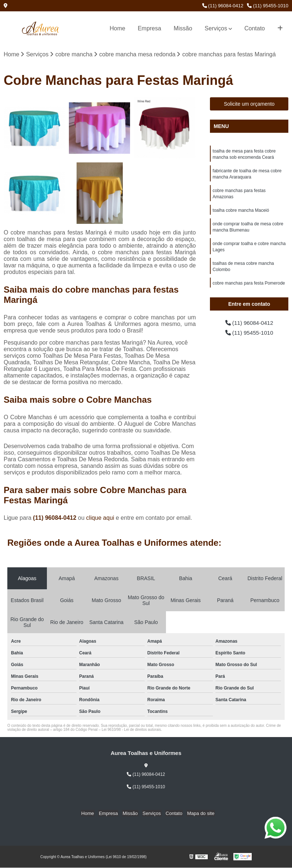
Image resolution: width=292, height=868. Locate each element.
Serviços (216, 28)
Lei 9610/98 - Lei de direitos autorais (131, 730)
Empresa (149, 28)
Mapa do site (198, 813)
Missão (183, 28)
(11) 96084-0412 (223, 6)
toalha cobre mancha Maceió (241, 213)
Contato (255, 28)
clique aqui (100, 518)
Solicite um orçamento (249, 104)
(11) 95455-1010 (268, 6)
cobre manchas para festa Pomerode (249, 288)
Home (117, 28)
